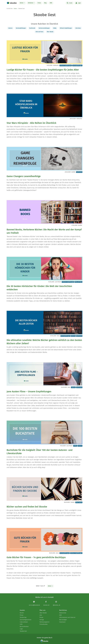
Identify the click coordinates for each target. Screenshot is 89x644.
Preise (39, 3)
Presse (41, 617)
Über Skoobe (50, 32)
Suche (70, 3)
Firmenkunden (44, 624)
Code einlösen (24, 622)
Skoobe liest (23, 631)
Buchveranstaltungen (44, 28)
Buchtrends (32, 28)
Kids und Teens (39, 32)
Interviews (78, 28)
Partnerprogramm (44, 622)
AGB (60, 615)
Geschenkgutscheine (26, 620)
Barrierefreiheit (24, 627)
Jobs (41, 615)
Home (15, 9)
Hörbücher (31, 3)
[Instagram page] (57, 603)
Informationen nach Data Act (67, 617)
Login (78, 3)
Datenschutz (63, 613)
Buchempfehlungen (21, 28)
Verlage (42, 620)
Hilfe (51, 3)
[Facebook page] (46, 603)
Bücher (22, 3)
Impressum (62, 622)
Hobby (55, 28)
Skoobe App (23, 617)
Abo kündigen (63, 620)
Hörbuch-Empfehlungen (66, 28)
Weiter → (50, 586)
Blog (45, 3)
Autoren (10, 28)
